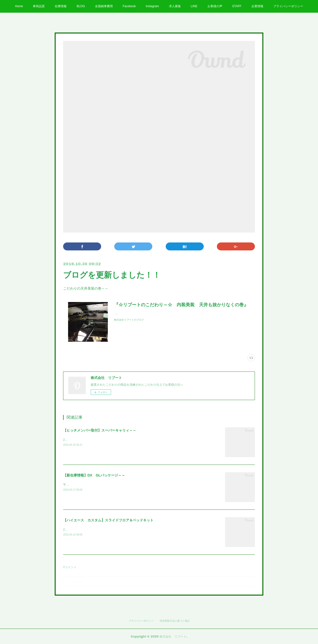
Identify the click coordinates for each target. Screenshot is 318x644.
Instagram (152, 6)
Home (19, 6)
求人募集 (175, 6)
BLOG (81, 6)
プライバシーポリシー (288, 6)
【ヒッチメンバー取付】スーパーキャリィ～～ (100, 430)
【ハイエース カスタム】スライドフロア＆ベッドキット (108, 520)
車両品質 (39, 6)
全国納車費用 (104, 6)
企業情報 (257, 6)
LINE (194, 6)
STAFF (237, 6)
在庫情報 (61, 6)
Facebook (129, 6)
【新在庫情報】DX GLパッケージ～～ (94, 475)
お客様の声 (215, 6)
